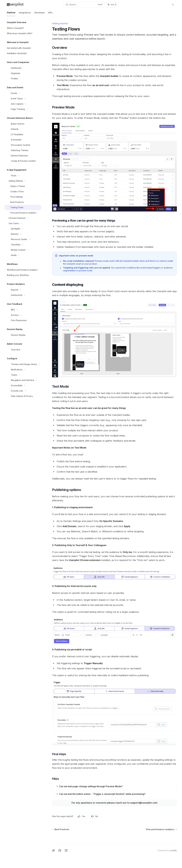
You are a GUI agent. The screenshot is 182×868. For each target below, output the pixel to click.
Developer (40, 14)
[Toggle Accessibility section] (23, 386)
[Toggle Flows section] (23, 176)
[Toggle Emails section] (23, 255)
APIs (50, 14)
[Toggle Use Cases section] (23, 223)
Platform (11, 14)
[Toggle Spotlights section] (23, 229)
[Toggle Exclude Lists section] (23, 391)
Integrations (25, 14)
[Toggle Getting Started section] (23, 181)
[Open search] (84, 5)
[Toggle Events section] (23, 93)
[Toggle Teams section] (23, 375)
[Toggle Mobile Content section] (23, 250)
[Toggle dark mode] (173, 5)
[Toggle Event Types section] (23, 99)
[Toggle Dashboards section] (23, 295)
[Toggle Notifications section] (23, 370)
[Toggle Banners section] (23, 234)
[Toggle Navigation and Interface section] (23, 380)
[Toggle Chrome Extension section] (23, 218)
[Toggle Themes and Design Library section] (23, 364)
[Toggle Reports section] (23, 290)
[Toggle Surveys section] (23, 315)
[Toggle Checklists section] (23, 245)
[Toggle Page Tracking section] (23, 109)
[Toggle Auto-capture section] (23, 104)
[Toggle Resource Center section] (23, 239)
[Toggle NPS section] (23, 310)
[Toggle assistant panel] (112, 5)
